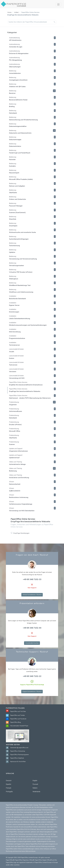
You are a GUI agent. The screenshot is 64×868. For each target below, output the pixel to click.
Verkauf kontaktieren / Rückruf (32, 595)
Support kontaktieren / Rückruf (32, 692)
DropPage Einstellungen (21, 533)
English (35, 781)
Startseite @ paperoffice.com (19, 748)
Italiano (35, 788)
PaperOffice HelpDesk (17, 758)
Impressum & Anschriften (18, 762)
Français (9, 788)
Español (9, 784)
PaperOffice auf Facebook (18, 719)
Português (9, 792)
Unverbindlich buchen (32, 643)
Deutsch (9, 781)
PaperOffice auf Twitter (18, 715)
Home (9, 12)
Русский (35, 784)
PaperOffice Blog (16, 722)
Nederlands (36, 792)
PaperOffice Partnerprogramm (19, 755)
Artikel (17, 12)
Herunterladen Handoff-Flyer (19, 726)
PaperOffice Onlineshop (18, 751)
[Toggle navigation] (58, 4)
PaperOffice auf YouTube (18, 711)
